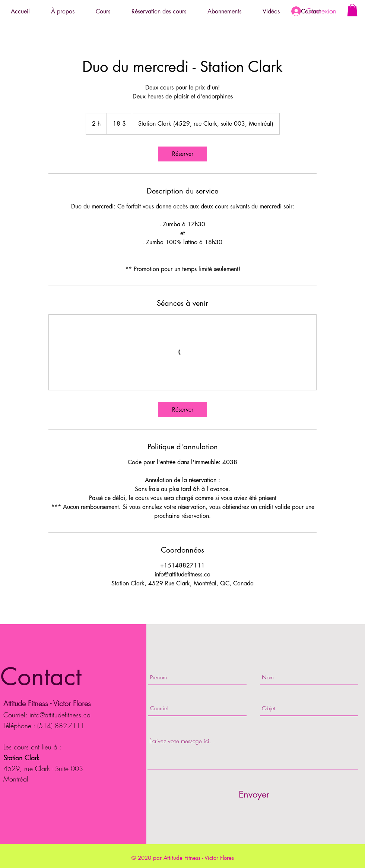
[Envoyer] (254, 794)
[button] (352, 10)
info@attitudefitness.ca (60, 715)
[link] (182, 154)
